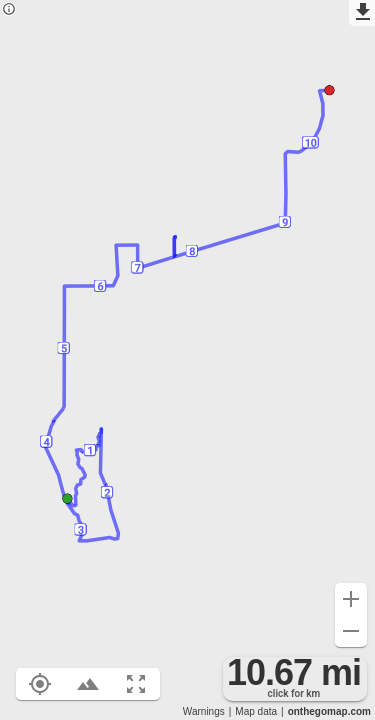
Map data (256, 711)
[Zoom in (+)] (351, 599)
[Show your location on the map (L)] (40, 684)
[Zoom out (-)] (351, 631)
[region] (187, 360)
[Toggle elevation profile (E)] (88, 684)
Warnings (204, 711)
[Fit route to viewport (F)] (136, 684)
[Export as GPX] (362, 13)
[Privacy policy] (9, 10)
